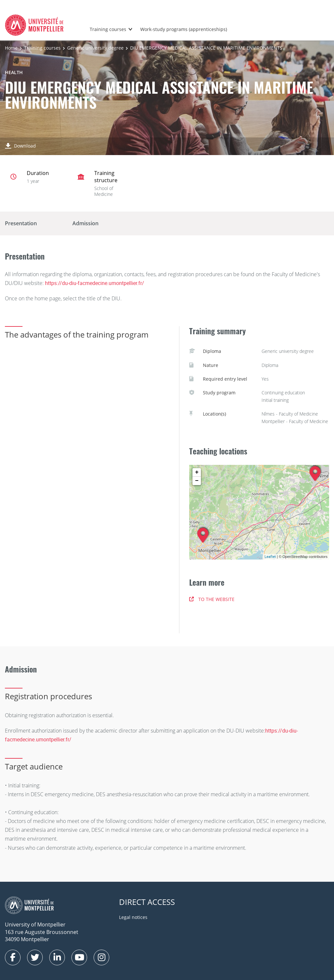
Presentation (21, 223)
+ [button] (197, 472)
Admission (85, 223)
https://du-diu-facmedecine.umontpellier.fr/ (95, 283)
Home (11, 48)
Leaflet (270, 556)
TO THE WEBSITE (212, 599)
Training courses (108, 29)
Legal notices (133, 917)
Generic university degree (95, 48)
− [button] (197, 481)
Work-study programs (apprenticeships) (184, 29)
